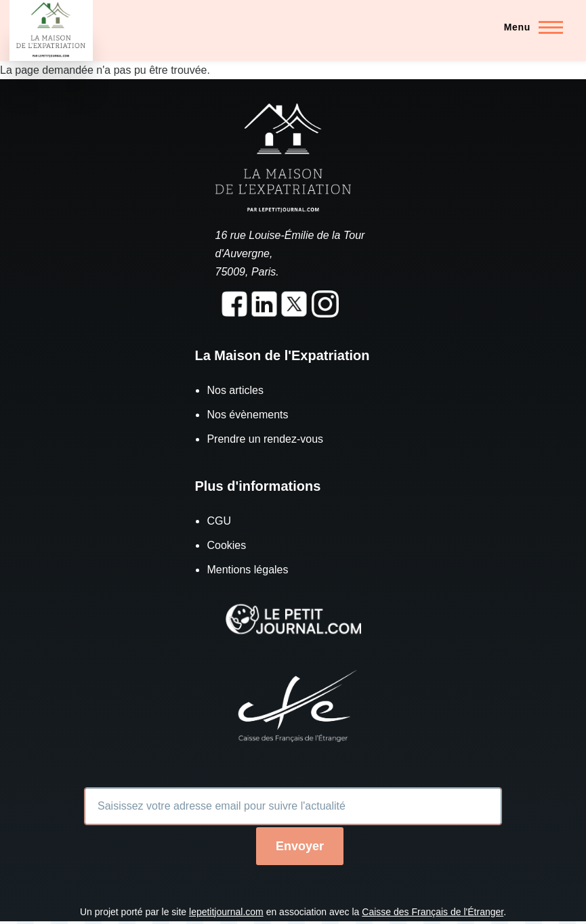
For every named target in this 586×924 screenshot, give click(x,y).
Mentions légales (247, 570)
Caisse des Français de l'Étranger (433, 912)
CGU (219, 521)
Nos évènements (247, 415)
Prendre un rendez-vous (265, 439)
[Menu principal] (529, 27)
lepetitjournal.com (226, 912)
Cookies (226, 545)
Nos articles (235, 390)
